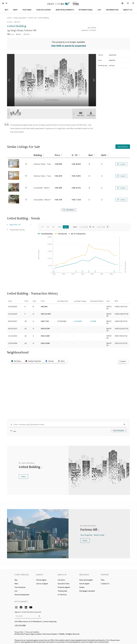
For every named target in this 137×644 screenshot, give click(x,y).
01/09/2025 (13, 305)
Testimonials (62, 590)
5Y (53, 226)
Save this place (119, 429)
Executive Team (64, 582)
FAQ (103, 579)
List (16, 590)
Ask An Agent (84, 582)
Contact (121, 163)
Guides (82, 586)
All (66, 226)
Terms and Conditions (32, 631)
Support (105, 573)
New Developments (22, 593)
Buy (16, 579)
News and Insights (86, 579)
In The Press (62, 593)
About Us (62, 573)
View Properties (87, 534)
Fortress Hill (32, 18)
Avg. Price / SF (15, 223)
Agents (40, 573)
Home (9, 18)
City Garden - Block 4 (42, 199)
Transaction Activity (17, 229)
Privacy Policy (19, 631)
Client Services (22, 573)
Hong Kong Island (20, 18)
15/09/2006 (13, 342)
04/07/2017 (13, 320)
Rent (16, 582)
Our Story (61, 579)
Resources (84, 573)
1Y (42, 226)
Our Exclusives (20, 586)
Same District (123, 146)
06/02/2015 (13, 327)
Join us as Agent (42, 582)
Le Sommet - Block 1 (42, 187)
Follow (24, 475)
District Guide (99, 534)
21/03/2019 (13, 313)
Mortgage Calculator (87, 590)
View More (69, 209)
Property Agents (64, 586)
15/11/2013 (13, 335)
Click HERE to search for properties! (69, 45)
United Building (43, 18)
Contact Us (105, 582)
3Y (48, 226)
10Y (59, 226)
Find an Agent (41, 579)
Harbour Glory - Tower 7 (43, 175)
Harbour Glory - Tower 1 (43, 163)
